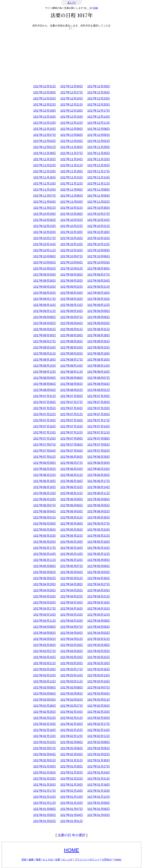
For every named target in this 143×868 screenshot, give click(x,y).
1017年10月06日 (98, 256)
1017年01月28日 (71, 766)
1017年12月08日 (98, 129)
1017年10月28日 (71, 214)
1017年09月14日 (44, 305)
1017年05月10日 (71, 560)
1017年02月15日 (71, 730)
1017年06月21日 (71, 475)
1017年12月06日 (71, 135)
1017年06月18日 (71, 481)
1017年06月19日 (44, 481)
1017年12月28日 (44, 92)
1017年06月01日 (44, 517)
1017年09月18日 (98, 293)
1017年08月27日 (44, 341)
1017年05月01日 (71, 578)
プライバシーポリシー (87, 859)
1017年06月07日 (44, 505)
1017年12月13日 (44, 123)
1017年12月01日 (44, 147)
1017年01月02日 (44, 821)
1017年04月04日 (71, 633)
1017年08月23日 (71, 347)
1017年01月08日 (44, 809)
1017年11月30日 (71, 147)
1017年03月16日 (98, 669)
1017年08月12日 (44, 372)
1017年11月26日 (98, 153)
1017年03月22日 (98, 657)
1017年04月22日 (71, 596)
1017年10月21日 (98, 226)
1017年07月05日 (98, 445)
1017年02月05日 (98, 748)
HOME (72, 850)
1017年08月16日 (98, 360)
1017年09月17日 (44, 299)
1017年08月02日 (71, 390)
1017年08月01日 (98, 390)
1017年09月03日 (98, 323)
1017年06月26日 (98, 463)
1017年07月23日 (98, 408)
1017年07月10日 (44, 439)
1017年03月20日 (71, 663)
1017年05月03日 (98, 572)
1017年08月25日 (98, 341)
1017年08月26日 (71, 341)
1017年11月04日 (44, 202)
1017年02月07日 (44, 748)
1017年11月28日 (44, 153)
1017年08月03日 (44, 390)
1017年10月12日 (98, 244)
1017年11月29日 (98, 147)
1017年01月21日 (98, 779)
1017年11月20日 (98, 165)
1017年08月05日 (71, 384)
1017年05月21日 (98, 536)
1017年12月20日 (98, 105)
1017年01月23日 (44, 779)
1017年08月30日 (44, 335)
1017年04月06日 (98, 627)
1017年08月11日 (71, 372)
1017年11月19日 (44, 171)
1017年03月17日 (71, 669)
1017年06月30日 (71, 457)
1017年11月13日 (44, 184)
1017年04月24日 (98, 590)
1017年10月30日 (98, 208)
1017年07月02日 (98, 451)
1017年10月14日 (44, 244)
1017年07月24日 (71, 408)
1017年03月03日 (44, 700)
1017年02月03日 (71, 754)
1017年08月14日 (71, 366)
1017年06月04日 (44, 511)
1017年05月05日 (44, 572)
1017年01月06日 (98, 809)
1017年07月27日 (71, 402)
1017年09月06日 (98, 317)
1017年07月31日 (44, 396)
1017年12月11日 (98, 123)
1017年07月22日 (44, 414)
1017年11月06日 (71, 196)
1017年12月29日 (98, 86)
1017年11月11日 (98, 184)
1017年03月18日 (44, 669)
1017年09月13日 (71, 305)
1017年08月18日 (44, 360)
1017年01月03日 (98, 815)
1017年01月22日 (71, 779)
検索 (38, 859)
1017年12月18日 (71, 111)
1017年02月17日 (98, 724)
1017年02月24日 (71, 712)
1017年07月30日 (71, 396)
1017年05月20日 (44, 542)
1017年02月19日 (44, 724)
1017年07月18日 (71, 420)
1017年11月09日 (71, 190)
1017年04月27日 (98, 584)
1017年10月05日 (44, 262)
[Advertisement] (72, 56)
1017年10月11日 (44, 250)
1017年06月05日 (98, 505)
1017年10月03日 (98, 262)
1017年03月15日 (44, 675)
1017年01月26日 (44, 773)
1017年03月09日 (44, 688)
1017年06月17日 (98, 481)
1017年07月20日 (98, 414)
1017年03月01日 (98, 700)
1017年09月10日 (71, 311)
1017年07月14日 (98, 426)
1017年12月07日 (44, 135)
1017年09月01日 (71, 329)
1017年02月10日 (44, 742)
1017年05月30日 (98, 517)
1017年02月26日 (98, 706)
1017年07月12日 (71, 432)
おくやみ (48, 859)
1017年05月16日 (71, 548)
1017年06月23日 (98, 469)
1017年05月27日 (98, 524)
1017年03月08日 (71, 688)
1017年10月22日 (71, 226)
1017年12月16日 (44, 117)
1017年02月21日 (71, 718)
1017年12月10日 (44, 129)
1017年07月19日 (44, 420)
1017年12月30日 (71, 86)
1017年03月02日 (71, 700)
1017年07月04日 (44, 451)
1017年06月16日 (44, 487)
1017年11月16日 (44, 177)
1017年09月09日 (98, 311)
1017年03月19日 (98, 663)
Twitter (118, 859)
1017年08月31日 (98, 329)
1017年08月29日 (71, 335)
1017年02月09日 (71, 742)
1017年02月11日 (98, 736)
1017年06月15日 (71, 487)
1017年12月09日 (71, 129)
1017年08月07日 (98, 378)
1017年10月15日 (98, 238)
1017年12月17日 (98, 111)
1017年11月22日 (44, 165)
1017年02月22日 (44, 718)
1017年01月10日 (71, 803)
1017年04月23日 (44, 596)
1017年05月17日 (44, 548)
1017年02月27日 (71, 706)
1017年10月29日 (44, 214)
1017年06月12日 (71, 493)
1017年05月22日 (71, 536)
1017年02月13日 (44, 736)
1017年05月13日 (71, 554)
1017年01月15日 (98, 791)
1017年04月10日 (71, 621)
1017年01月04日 (71, 815)
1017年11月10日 (44, 190)
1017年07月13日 (44, 432)
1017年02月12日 (71, 736)
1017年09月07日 (71, 317)
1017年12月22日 (44, 105)
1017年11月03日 (71, 202)
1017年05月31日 (71, 517)
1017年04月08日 (44, 627)
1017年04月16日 (71, 609)
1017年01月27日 (98, 766)
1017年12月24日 (71, 99)
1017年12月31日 (44, 86)
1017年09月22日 (71, 287)
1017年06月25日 (44, 469)
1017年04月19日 (71, 603)
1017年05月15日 (98, 548)
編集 (31, 859)
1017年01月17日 (44, 791)
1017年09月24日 (98, 281)
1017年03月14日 (71, 675)
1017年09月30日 (98, 269)
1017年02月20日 (98, 718)
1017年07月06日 (71, 445)
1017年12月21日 (71, 105)
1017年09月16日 (71, 299)
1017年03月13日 (98, 675)
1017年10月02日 (44, 269)
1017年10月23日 (44, 226)
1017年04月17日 (44, 609)
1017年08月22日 (98, 347)
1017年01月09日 (98, 803)
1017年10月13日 (71, 244)
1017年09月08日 (44, 317)
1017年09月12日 (98, 305)
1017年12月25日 (44, 99)
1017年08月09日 (44, 378)
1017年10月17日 (44, 238)
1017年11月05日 (98, 196)
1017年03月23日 (71, 657)
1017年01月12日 (98, 797)
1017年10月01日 (71, 269)
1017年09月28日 (71, 275)
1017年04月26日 (44, 590)
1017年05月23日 (44, 536)
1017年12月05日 (98, 135)
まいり (71, 3)
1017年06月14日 (98, 487)
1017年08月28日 (98, 335)
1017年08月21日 (44, 354)
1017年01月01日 (71, 821)
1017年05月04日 (71, 572)
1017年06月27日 (71, 463)
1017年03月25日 (98, 651)
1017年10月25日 (71, 220)
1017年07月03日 (71, 451)
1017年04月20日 (44, 603)
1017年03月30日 (44, 645)
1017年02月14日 (98, 730)
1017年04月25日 (71, 590)
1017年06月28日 (44, 463)
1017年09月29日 (44, 275)
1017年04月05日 (44, 633)
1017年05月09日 (98, 560)
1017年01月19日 (71, 785)
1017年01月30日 (98, 760)
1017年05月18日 (98, 542)
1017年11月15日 (71, 177)
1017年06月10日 (44, 499)
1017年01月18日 (98, 785)
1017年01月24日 (98, 773)
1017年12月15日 (71, 117)
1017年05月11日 (44, 560)
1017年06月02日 (98, 511)
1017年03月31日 (98, 639)
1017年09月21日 (98, 287)
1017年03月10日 (98, 681)
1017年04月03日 (98, 633)
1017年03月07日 (98, 688)
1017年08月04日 (98, 384)
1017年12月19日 (44, 111)
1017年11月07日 (44, 196)
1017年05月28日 (71, 524)
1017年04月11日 (44, 621)
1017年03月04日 (98, 694)
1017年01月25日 (71, 773)
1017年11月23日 (98, 159)
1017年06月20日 (98, 475)
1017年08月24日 (44, 347)
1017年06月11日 (98, 493)
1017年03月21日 (44, 663)
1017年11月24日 (71, 159)
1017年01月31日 (71, 760)
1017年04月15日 (98, 609)
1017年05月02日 (44, 578)
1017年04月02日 (44, 639)
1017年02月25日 (44, 712)
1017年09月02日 (44, 329)
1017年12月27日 (71, 92)
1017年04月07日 (71, 627)
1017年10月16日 (71, 238)
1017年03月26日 (71, 651)
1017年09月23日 (44, 287)
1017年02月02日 (98, 754)
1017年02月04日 (44, 754)
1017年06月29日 (98, 457)
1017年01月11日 (44, 803)
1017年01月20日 (44, 785)
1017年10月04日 (71, 262)
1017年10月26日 (44, 220)
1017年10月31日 (71, 208)
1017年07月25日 (44, 408)
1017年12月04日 (44, 141)
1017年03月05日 (71, 694)
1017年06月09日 (71, 499)
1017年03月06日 (44, 694)
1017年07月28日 (44, 402)
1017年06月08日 (98, 499)
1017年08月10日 (98, 372)
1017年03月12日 (44, 681)
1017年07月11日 (98, 432)
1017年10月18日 (98, 232)
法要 (58, 859)
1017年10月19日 (71, 232)
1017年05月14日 (44, 554)
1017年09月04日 (71, 323)
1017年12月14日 (98, 117)
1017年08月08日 (71, 378)
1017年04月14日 (44, 615)
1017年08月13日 (98, 366)
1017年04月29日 (44, 584)
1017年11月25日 (44, 159)
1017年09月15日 (98, 299)
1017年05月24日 (98, 530)
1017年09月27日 (98, 275)
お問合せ (107, 859)
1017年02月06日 (71, 748)
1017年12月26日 (98, 92)
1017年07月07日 (44, 445)
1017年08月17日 (71, 360)
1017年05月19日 (71, 542)
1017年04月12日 (98, 615)
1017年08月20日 (71, 354)
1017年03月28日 (98, 645)
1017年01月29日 (44, 766)
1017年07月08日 (98, 439)
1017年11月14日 (98, 177)
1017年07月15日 (71, 426)
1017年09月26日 (44, 281)
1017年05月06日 (98, 566)
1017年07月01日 (44, 457)
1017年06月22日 (44, 475)
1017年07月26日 (98, 402)
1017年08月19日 (98, 354)
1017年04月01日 (71, 639)
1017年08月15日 (44, 366)
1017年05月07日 (71, 566)
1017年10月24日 (98, 220)
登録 (24, 859)
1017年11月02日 (98, 202)
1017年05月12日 (98, 554)
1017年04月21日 (98, 596)
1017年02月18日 (71, 724)
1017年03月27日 (44, 651)
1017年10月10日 (71, 250)
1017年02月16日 (44, 730)
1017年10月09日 (98, 250)
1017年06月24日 (71, 469)
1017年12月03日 (71, 141)
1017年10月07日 (71, 256)
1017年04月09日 (98, 621)
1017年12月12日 (71, 123)
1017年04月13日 (71, 615)
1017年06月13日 (44, 493)
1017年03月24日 (44, 657)
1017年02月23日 (98, 712)
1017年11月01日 (44, 208)
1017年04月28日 (71, 584)
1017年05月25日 (71, 530)
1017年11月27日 (71, 153)
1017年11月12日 (71, 184)
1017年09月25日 (71, 281)
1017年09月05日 (44, 323)
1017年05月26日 (44, 530)
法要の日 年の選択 (72, 835)
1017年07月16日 (44, 426)
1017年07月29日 (98, 396)
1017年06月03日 (71, 511)
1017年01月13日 (71, 797)
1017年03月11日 (71, 681)
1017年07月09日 (71, 439)
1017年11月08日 (98, 190)
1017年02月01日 (44, 760)
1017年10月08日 (44, 256)
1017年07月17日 (98, 420)
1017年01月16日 (71, 791)
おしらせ (67, 859)
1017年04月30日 (98, 578)
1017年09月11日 (44, 311)
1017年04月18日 (98, 603)
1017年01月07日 (71, 809)
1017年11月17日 (98, 171)
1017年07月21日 (71, 414)
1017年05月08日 (44, 566)
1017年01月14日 (44, 797)
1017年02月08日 (98, 742)
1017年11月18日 (71, 171)
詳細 (95, 8)
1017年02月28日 (44, 706)
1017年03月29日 (71, 645)
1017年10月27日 (98, 214)
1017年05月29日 (44, 524)
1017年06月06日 (71, 505)
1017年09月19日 (71, 293)
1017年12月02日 (98, 141)
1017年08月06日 (44, 384)
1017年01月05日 (44, 815)
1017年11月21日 (71, 165)
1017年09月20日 (44, 293)
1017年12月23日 (98, 99)
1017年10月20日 (44, 232)
